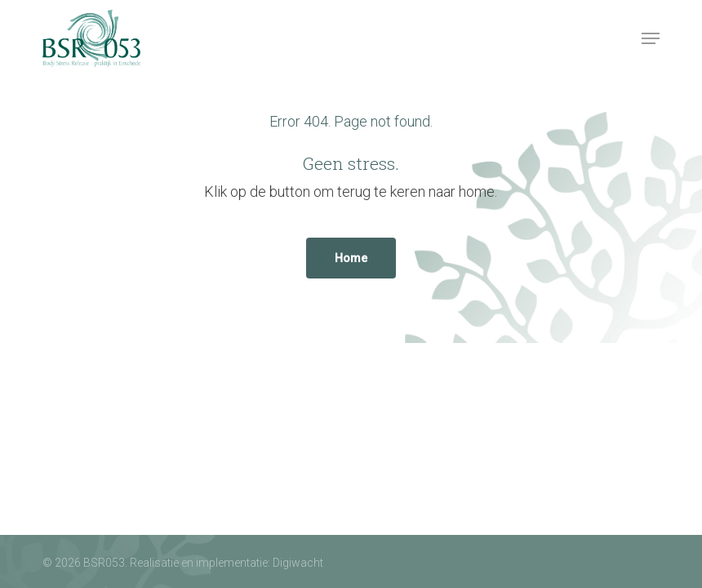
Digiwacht (298, 563)
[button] (651, 38)
